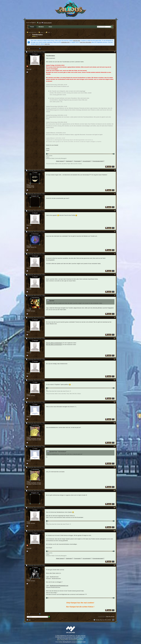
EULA (59, 640)
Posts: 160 (29, 225)
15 (114, 446)
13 (114, 402)
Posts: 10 (29, 579)
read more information (86, 42)
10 (114, 338)
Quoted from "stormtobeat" (58, 452)
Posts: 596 (29, 246)
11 (114, 359)
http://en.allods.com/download (54, 343)
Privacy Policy (65, 640)
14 (114, 423)
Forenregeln (77, 161)
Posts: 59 (29, 310)
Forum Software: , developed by (70, 642)
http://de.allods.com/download (54, 345)
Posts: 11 (29, 437)
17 (114, 491)
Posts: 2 (28, 332)
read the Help (76, 41)
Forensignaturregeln (98, 161)
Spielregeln (69, 161)
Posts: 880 (29, 69)
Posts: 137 (29, 268)
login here (47, 44)
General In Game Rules (77, 640)
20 (114, 565)
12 (114, 380)
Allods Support (60, 161)
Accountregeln (87, 161)
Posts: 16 (29, 185)
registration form (65, 42)
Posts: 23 (29, 416)
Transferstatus (37, 35)
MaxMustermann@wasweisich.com (59, 586)
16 (114, 467)
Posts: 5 (28, 394)
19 (114, 531)
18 (114, 508)
